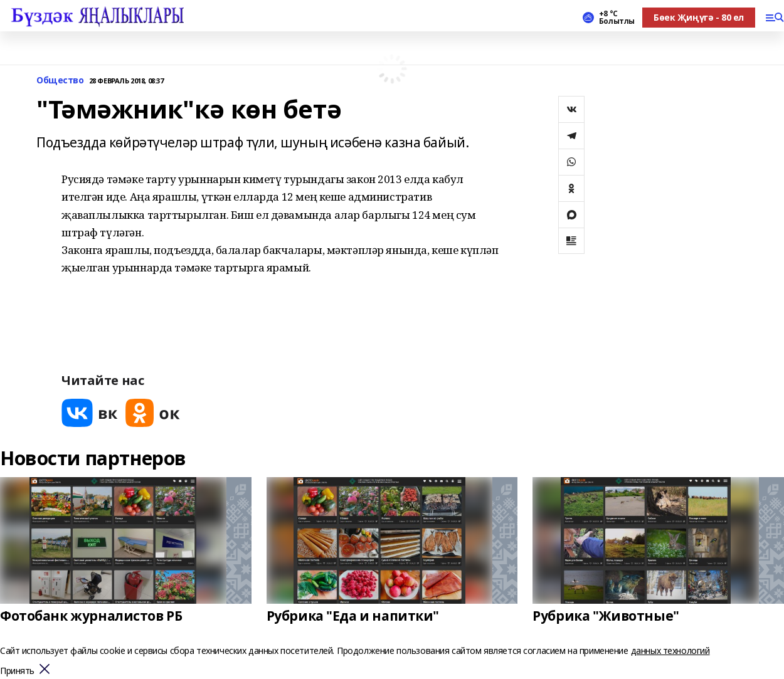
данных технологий (670, 650)
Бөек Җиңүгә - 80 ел (699, 17)
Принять (17, 671)
